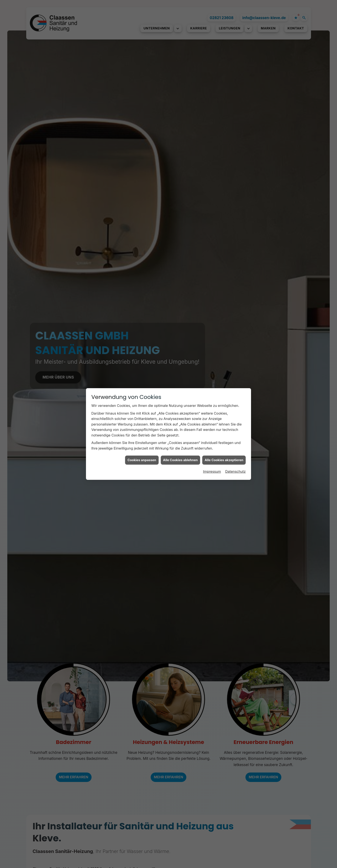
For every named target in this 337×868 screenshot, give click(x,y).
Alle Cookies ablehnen (181, 355)
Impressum (212, 367)
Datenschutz (235, 367)
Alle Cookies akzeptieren (224, 355)
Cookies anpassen (142, 355)
